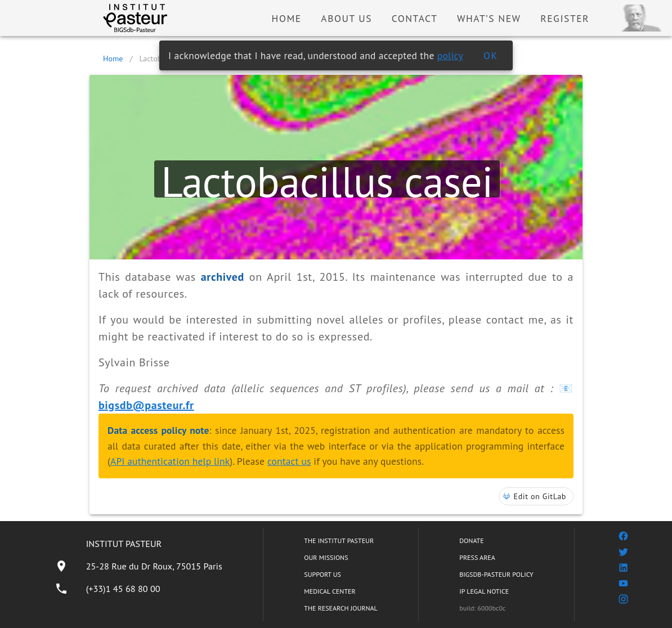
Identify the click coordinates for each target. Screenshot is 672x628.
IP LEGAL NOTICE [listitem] (484, 591)
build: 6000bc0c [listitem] (482, 608)
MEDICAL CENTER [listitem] (330, 591)
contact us (289, 461)
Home (113, 59)
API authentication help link (170, 461)
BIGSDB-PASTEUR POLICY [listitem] (496, 574)
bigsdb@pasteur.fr (146, 405)
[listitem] (138, 566)
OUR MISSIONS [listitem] (326, 557)
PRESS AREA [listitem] (477, 557)
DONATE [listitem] (471, 540)
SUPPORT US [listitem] (322, 574)
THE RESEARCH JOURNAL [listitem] (341, 608)
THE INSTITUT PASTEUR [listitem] (339, 540)
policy (450, 55)
